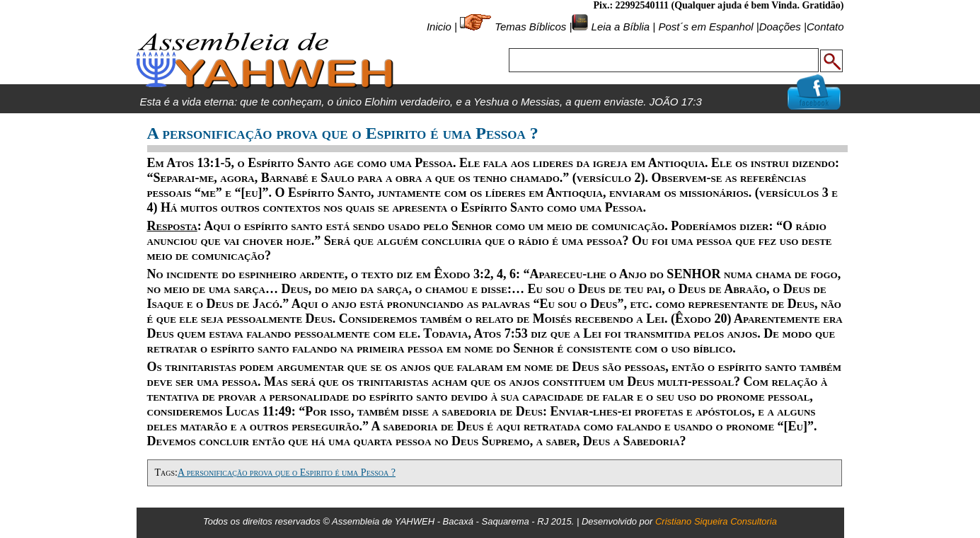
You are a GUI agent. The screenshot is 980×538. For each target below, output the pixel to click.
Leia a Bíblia (619, 27)
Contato (825, 27)
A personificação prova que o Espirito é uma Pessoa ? (287, 473)
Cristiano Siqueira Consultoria (716, 521)
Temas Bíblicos (530, 27)
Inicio (439, 27)
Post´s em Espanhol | (708, 27)
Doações (780, 27)
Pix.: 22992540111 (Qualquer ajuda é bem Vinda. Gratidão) (718, 5)
